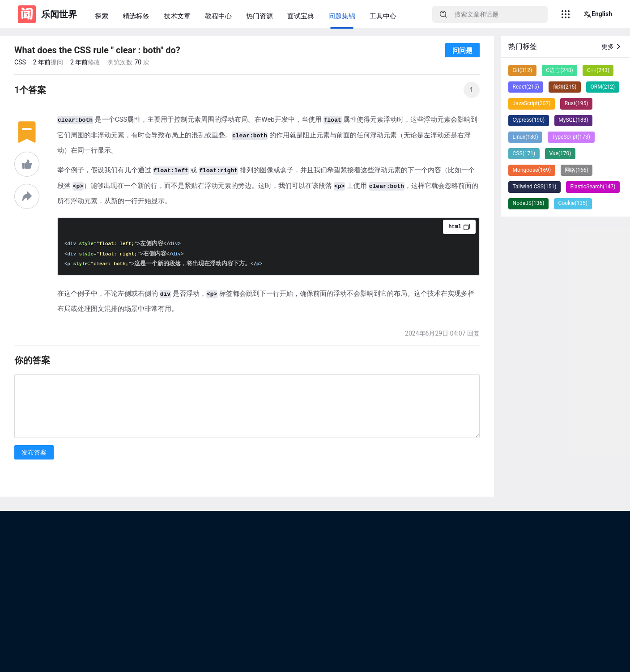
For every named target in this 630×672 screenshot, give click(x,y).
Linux (526, 137)
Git (523, 70)
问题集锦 (342, 16)
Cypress (529, 120)
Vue (560, 153)
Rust (577, 103)
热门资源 (260, 16)
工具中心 (383, 16)
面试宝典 (301, 16)
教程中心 (218, 16)
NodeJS (529, 203)
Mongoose (532, 170)
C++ (598, 70)
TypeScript (571, 137)
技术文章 (177, 16)
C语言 (559, 70)
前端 (565, 87)
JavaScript (532, 103)
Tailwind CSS (535, 187)
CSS (20, 62)
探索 (102, 16)
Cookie (573, 203)
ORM (603, 87)
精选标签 (136, 16)
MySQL (573, 120)
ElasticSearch (593, 187)
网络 (577, 170)
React (526, 87)
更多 (612, 47)
